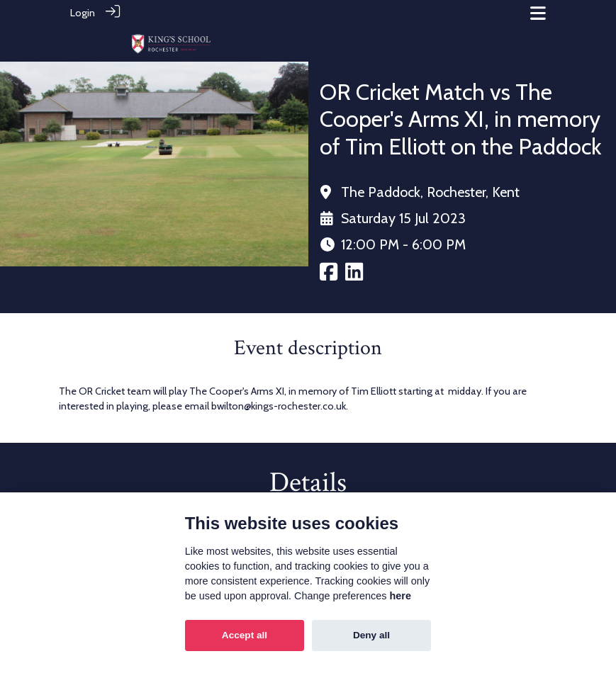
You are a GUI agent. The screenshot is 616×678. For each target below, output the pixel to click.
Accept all (245, 635)
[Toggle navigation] (538, 13)
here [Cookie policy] (401, 596)
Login (83, 13)
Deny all (371, 635)
